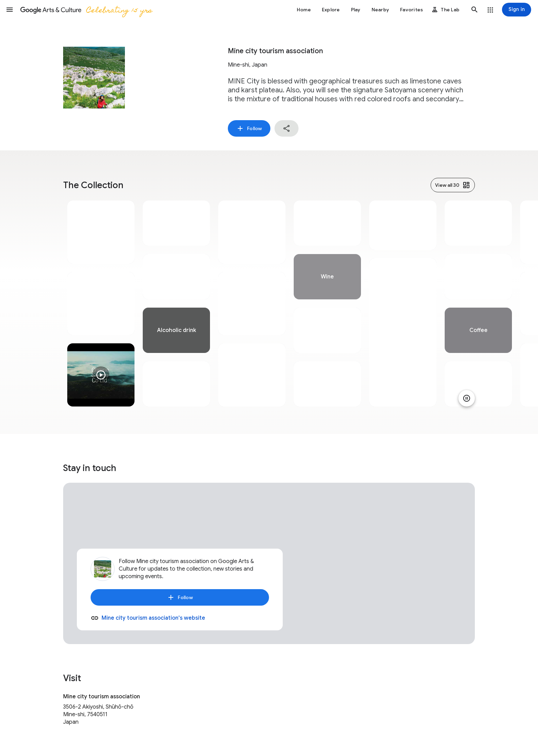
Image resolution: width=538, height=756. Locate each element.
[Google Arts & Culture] (86, 10)
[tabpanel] (101, 303)
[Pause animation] (467, 398)
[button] (10, 10)
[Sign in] (517, 10)
